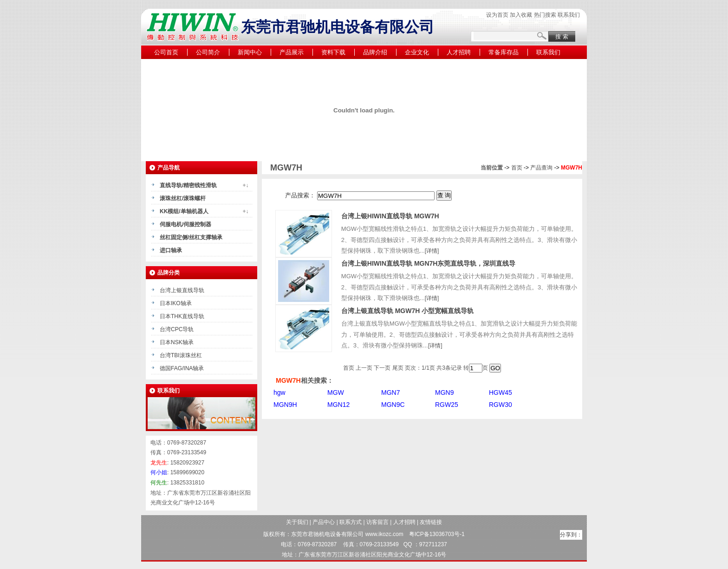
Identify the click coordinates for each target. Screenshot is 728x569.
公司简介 (208, 52)
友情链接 (431, 522)
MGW (336, 392)
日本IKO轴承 (176, 303)
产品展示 (292, 52)
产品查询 (541, 168)
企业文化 (417, 52)
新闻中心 (250, 52)
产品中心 (324, 522)
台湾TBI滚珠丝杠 (181, 355)
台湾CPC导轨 (177, 329)
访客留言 (377, 522)
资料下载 (333, 52)
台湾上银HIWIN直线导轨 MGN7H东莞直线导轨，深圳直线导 (429, 263)
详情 (432, 251)
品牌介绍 (375, 52)
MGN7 (390, 392)
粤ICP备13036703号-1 (437, 534)
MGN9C (393, 405)
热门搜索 (545, 15)
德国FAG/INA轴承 (182, 368)
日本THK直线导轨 (182, 316)
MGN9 (444, 392)
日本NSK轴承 (177, 342)
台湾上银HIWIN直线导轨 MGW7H (390, 216)
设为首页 (497, 15)
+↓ (245, 185)
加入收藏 (521, 15)
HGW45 (500, 392)
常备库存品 (504, 52)
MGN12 (338, 405)
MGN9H (285, 405)
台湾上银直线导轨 (182, 290)
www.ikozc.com (384, 534)
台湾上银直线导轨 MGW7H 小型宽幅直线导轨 (407, 311)
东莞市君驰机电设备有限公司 (327, 534)
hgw (279, 392)
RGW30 (500, 405)
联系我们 (569, 15)
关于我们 (297, 522)
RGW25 (447, 405)
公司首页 (166, 52)
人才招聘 (459, 52)
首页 (517, 168)
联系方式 (351, 522)
